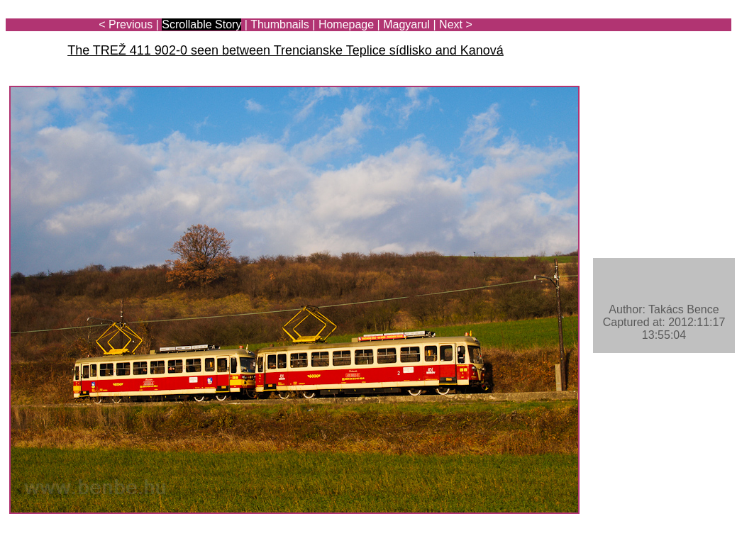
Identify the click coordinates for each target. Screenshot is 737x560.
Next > (456, 24)
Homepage (346, 24)
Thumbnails (280, 24)
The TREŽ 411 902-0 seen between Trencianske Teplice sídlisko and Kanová (286, 50)
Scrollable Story (201, 24)
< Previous (126, 24)
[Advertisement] (648, 51)
